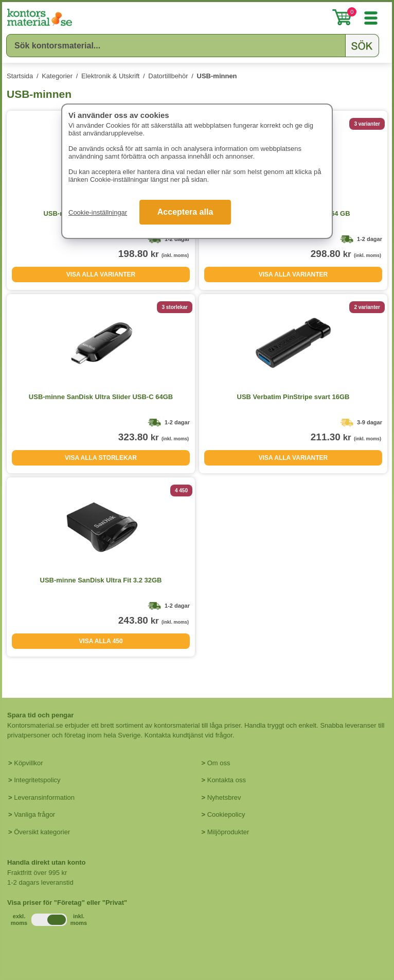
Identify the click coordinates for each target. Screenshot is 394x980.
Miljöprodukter (228, 832)
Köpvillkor (28, 763)
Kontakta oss (227, 780)
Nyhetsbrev (224, 797)
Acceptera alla (185, 212)
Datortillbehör (168, 76)
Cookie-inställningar (98, 212)
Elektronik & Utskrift (110, 76)
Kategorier (57, 76)
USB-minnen (217, 76)
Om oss (219, 763)
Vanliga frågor (34, 814)
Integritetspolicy (37, 780)
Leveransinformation (44, 797)
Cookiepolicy (226, 814)
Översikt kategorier (42, 832)
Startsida (20, 76)
